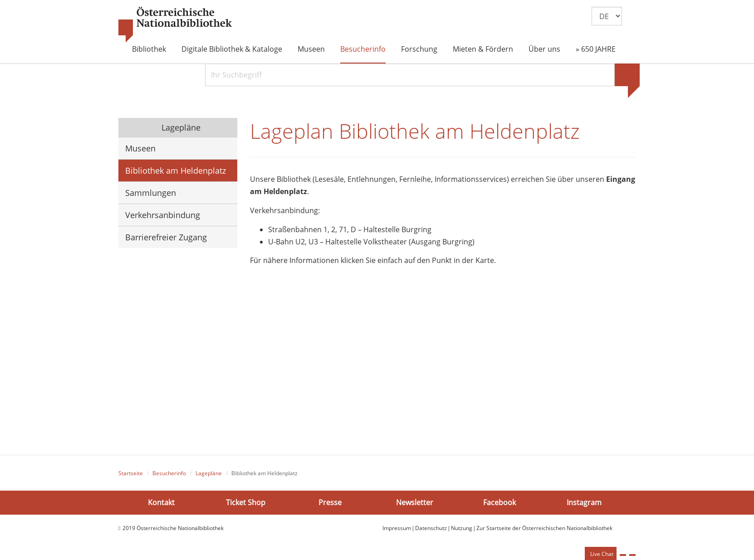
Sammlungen (151, 193)
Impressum (397, 528)
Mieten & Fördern (483, 49)
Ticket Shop (246, 502)
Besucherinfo (363, 49)
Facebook (499, 502)
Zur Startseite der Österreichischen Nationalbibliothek (544, 528)
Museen (311, 49)
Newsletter (415, 502)
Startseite (131, 473)
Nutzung (462, 528)
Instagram (584, 502)
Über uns (544, 49)
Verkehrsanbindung (163, 215)
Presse (330, 502)
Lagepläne (180, 127)
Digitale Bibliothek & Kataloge (232, 49)
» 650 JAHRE (596, 49)
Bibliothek (149, 49)
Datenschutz (431, 528)
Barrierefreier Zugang (166, 237)
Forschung (419, 49)
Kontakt (161, 502)
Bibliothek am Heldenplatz (176, 170)
